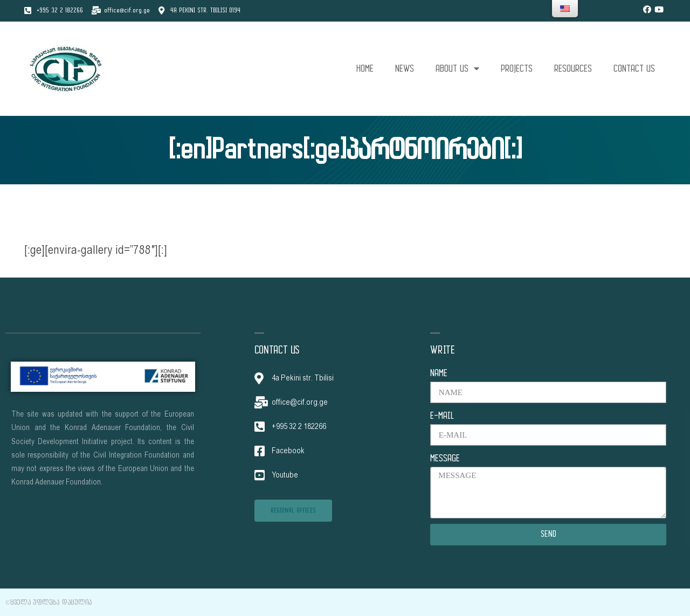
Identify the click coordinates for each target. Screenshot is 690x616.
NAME (439, 373)
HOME (365, 69)
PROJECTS (517, 69)
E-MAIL (442, 416)
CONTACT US (634, 69)
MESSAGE (445, 458)
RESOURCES (573, 69)
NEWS (405, 69)
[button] (293, 511)
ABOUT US (457, 69)
